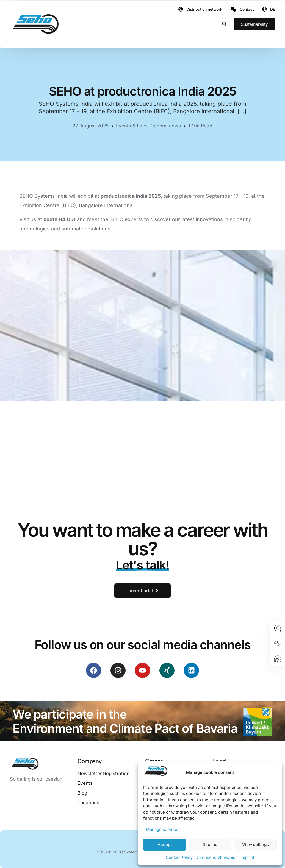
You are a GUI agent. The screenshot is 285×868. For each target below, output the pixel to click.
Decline (210, 845)
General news (166, 126)
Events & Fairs (132, 126)
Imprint (247, 857)
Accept (165, 845)
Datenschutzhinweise (217, 857)
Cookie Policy (179, 857)
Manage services (163, 829)
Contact (247, 9)
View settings (255, 845)
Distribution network (204, 9)
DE (273, 9)
